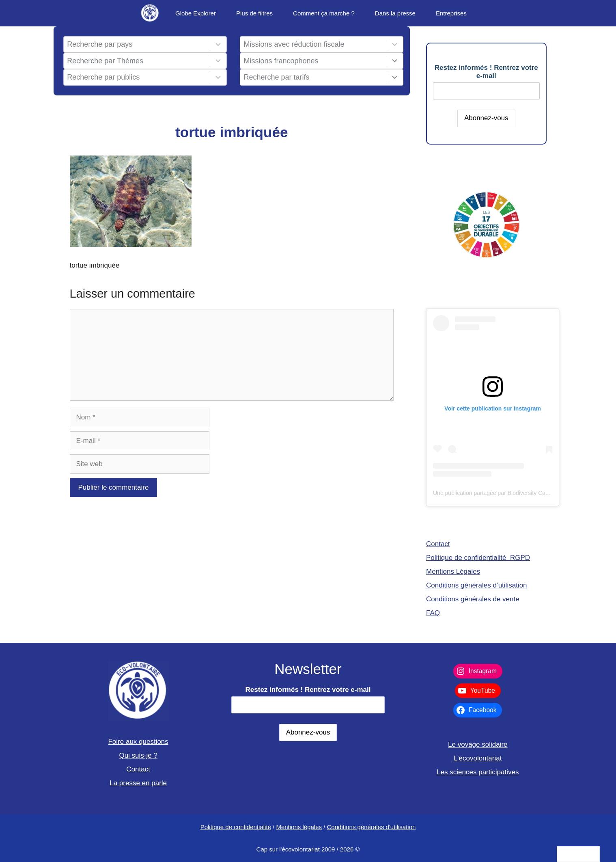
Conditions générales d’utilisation (477, 585)
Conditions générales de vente (473, 599)
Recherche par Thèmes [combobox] (105, 61)
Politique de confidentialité (236, 827)
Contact (438, 544)
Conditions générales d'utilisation (372, 827)
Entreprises (451, 13)
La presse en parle (138, 783)
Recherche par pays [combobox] (100, 44)
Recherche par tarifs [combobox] (277, 77)
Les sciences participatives (478, 772)
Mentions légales (299, 827)
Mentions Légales (453, 571)
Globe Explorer (196, 13)
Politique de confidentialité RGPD (478, 558)
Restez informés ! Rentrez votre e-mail (486, 72)
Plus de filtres (254, 13)
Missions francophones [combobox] (281, 61)
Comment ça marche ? (324, 13)
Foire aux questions (138, 742)
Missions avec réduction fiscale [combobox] (294, 44)
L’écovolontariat (478, 758)
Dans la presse (395, 13)
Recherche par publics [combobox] (103, 77)
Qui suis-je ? (138, 755)
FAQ (433, 613)
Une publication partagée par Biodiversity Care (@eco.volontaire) (515, 493)
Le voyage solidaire (478, 744)
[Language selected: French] (578, 854)
